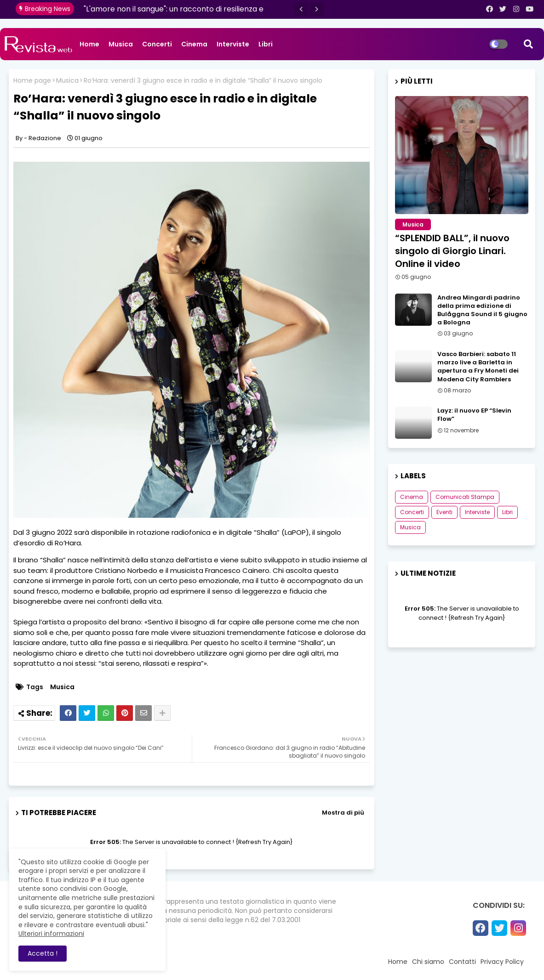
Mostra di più (343, 813)
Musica (121, 44)
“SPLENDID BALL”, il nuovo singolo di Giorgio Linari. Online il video (452, 251)
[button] (301, 9)
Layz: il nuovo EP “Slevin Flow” (474, 415)
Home (89, 44)
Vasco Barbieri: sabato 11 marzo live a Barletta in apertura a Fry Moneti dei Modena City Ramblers (478, 367)
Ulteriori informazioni (51, 934)
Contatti (462, 962)
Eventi (444, 512)
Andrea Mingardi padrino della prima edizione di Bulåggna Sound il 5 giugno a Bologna (482, 310)
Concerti (157, 44)
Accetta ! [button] (43, 953)
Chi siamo (428, 962)
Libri (266, 44)
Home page (32, 81)
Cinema (194, 44)
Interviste (233, 44)
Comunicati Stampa (465, 497)
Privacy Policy (502, 962)
